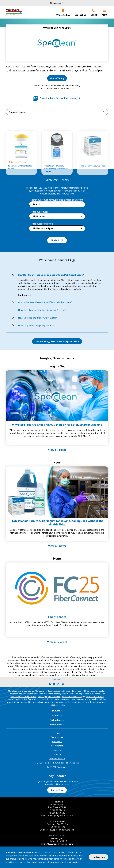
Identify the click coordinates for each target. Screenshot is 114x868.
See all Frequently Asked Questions (57, 341)
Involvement (56, 725)
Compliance (57, 750)
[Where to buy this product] (57, 78)
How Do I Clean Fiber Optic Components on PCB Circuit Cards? (51, 275)
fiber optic (43, 697)
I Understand (98, 857)
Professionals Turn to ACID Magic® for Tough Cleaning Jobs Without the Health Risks (57, 523)
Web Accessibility (57, 758)
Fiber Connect (57, 617)
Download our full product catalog (58, 98)
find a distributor (91, 702)
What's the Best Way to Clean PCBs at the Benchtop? (45, 302)
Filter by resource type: (42, 224)
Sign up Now (57, 790)
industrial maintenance (72, 697)
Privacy (57, 733)
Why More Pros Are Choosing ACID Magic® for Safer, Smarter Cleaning (57, 425)
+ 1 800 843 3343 (57, 827)
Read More (23, 295)
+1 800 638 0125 (57, 813)
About (56, 715)
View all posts (57, 450)
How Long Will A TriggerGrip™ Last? (36, 325)
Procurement (57, 746)
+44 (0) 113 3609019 (57, 841)
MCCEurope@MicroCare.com (60, 844)
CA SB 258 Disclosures (57, 767)
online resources (57, 705)
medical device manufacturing (24, 697)
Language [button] (56, 3)
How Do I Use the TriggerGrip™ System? (38, 318)
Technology (56, 720)
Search (57, 240)
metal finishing (55, 697)
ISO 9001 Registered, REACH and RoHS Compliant (57, 763)
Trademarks (57, 742)
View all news (57, 546)
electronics (100, 694)
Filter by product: (39, 212)
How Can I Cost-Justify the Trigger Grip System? (42, 310)
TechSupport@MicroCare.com (60, 816)
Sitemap (57, 754)
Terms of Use (57, 737)
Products (56, 711)
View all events (57, 642)
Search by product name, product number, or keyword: (57, 200)
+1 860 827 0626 (57, 810)
